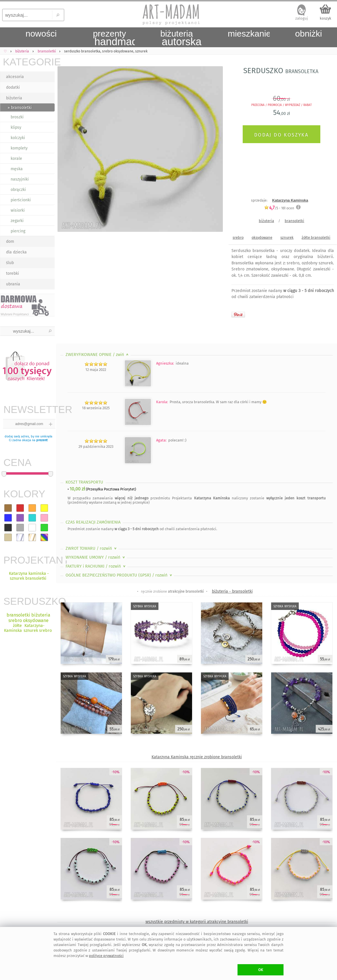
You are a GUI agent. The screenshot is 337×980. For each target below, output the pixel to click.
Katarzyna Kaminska (290, 200)
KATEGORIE (29, 62)
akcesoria (15, 77)
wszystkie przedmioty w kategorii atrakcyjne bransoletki (197, 922)
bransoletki (294, 221)
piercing (18, 231)
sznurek (287, 237)
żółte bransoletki (316, 237)
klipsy (16, 127)
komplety (19, 148)
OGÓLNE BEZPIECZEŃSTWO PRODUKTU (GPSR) (119, 575)
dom (10, 241)
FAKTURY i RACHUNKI (96, 566)
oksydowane (262, 237)
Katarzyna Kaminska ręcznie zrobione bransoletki (197, 757)
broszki (17, 117)
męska (17, 169)
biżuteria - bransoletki (232, 591)
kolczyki (18, 138)
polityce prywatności (106, 956)
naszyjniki (20, 179)
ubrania (13, 284)
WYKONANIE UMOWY (96, 557)
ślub (10, 263)
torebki (13, 273)
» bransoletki (20, 108)
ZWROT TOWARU (92, 548)
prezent (42, 440)
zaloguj (302, 18)
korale (16, 159)
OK (261, 970)
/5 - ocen (279, 208)
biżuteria (14, 98)
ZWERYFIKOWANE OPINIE (98, 355)
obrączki (18, 190)
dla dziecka (16, 252)
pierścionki (21, 200)
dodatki (13, 87)
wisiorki (18, 210)
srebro (238, 237)
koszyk (325, 18)
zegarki (17, 221)
